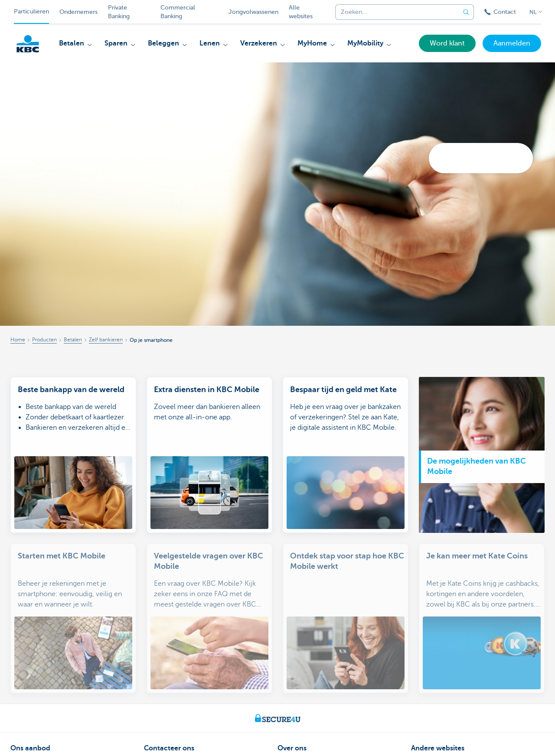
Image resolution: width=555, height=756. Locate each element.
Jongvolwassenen (253, 12)
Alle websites (301, 12)
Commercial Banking (178, 12)
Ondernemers (78, 12)
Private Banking (119, 12)
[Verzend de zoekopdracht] (466, 12)
